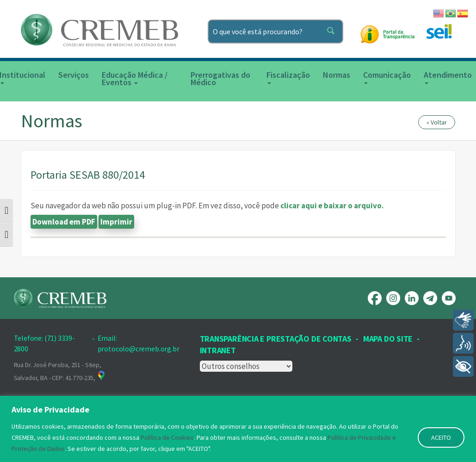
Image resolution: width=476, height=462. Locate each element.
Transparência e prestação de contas (276, 339)
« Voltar (437, 122)
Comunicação (387, 77)
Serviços (74, 75)
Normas (337, 75)
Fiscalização (288, 77)
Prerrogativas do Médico (220, 78)
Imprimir (116, 222)
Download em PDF (64, 222)
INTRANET (218, 350)
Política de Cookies (167, 437)
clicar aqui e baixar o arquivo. (332, 206)
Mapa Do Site (388, 339)
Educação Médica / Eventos (135, 78)
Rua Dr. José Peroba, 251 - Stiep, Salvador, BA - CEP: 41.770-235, (60, 371)
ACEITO (441, 437)
